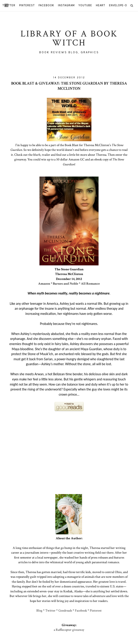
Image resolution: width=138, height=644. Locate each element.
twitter (9, 5)
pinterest (27, 5)
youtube (85, 5)
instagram (66, 5)
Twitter (50, 610)
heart (101, 5)
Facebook (81, 610)
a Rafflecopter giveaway (69, 630)
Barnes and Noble (66, 284)
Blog (39, 610)
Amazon (44, 284)
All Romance (90, 284)
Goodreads (65, 610)
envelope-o (118, 5)
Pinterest (96, 610)
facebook (46, 5)
